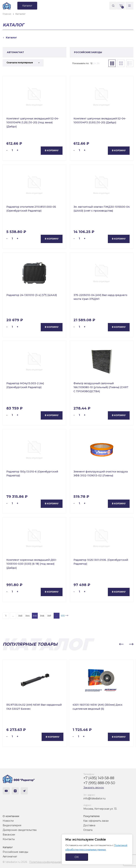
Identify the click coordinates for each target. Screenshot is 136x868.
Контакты (9, 839)
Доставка (89, 825)
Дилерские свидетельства (20, 830)
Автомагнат (10, 857)
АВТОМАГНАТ (15, 52)
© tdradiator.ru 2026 (15, 862)
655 (63, 616)
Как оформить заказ (96, 821)
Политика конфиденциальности (50, 862)
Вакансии (9, 835)
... (13, 616)
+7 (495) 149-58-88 (99, 778)
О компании (11, 816)
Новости (8, 821)
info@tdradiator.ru (94, 798)
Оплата (88, 830)
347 (49, 616)
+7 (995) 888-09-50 (99, 783)
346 (42, 616)
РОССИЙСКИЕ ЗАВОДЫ (88, 52)
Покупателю (91, 816)
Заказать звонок (94, 788)
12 (91, 63)
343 (20, 616)
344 (28, 616)
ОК (77, 857)
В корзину (52, 150)
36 (98, 63)
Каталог (8, 847)
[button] (121, 644)
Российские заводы (15, 852)
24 (95, 63)
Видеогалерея (12, 825)
